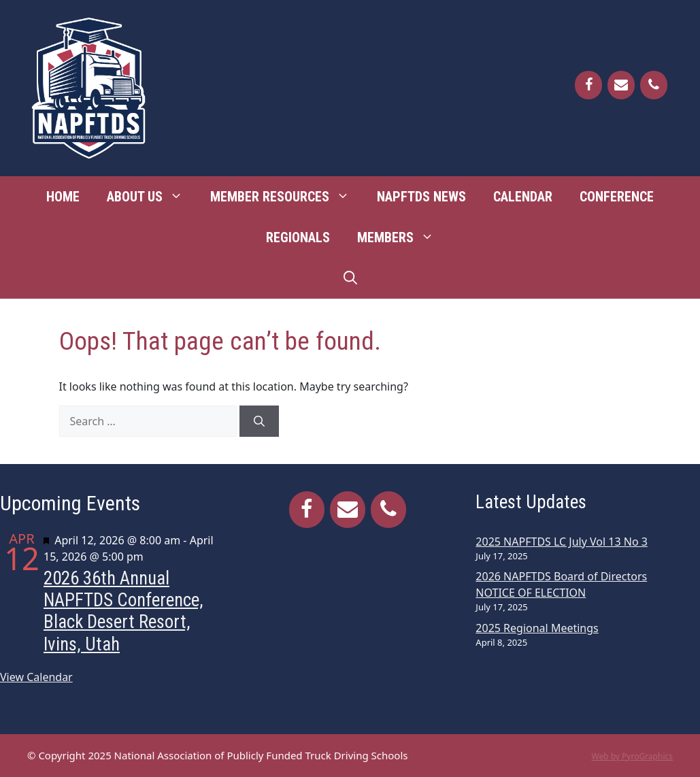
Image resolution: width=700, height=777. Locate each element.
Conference (617, 197)
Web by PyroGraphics (632, 756)
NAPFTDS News (421, 197)
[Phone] (654, 85)
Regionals (298, 237)
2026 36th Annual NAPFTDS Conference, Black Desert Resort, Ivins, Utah (123, 611)
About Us (152, 197)
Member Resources (287, 197)
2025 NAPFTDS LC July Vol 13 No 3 (562, 542)
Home (63, 197)
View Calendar (36, 677)
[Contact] (621, 85)
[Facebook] (588, 85)
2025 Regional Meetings (537, 628)
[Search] (259, 421)
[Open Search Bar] (350, 278)
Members (402, 237)
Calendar (523, 197)
